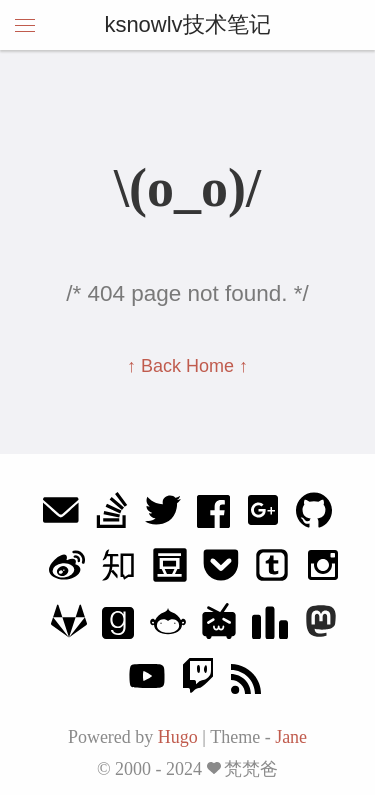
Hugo (178, 737)
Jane (291, 737)
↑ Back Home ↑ (187, 366)
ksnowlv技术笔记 (187, 24)
